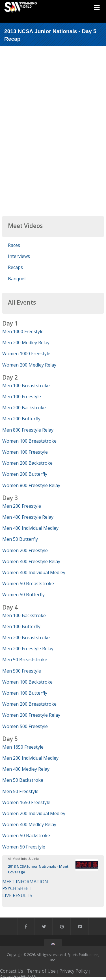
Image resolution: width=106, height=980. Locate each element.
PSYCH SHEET (17, 888)
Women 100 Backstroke (27, 682)
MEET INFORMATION (25, 882)
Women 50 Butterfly (23, 595)
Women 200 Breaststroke (29, 704)
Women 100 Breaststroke (29, 441)
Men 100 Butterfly (21, 626)
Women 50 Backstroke (26, 835)
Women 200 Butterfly (25, 474)
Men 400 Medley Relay (26, 769)
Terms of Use (41, 971)
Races (14, 245)
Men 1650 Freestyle (23, 747)
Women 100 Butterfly (25, 693)
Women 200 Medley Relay (29, 365)
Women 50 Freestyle (24, 847)
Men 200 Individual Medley (30, 758)
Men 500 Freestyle (22, 671)
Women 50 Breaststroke (28, 583)
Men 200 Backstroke (24, 408)
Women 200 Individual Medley (34, 813)
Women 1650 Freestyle (26, 802)
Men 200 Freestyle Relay (28, 649)
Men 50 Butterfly (20, 539)
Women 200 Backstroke (27, 463)
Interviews (19, 256)
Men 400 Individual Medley (30, 528)
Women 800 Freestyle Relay (31, 485)
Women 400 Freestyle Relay (31, 561)
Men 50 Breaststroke (25, 660)
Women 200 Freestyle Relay (31, 715)
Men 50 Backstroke (23, 780)
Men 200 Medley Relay (26, 343)
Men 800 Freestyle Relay (28, 430)
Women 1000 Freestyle (26, 354)
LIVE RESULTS (17, 895)
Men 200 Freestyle (22, 506)
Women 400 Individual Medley (34, 572)
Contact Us (12, 971)
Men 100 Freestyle (22, 397)
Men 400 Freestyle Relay (28, 517)
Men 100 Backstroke (24, 615)
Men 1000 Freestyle (23, 331)
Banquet (17, 279)
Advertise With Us (19, 977)
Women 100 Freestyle (25, 452)
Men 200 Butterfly (21, 419)
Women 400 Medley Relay (29, 824)
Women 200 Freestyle (25, 550)
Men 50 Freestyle (20, 791)
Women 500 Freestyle (25, 726)
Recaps (15, 267)
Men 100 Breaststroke (26, 385)
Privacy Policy (73, 971)
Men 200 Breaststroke (26, 637)
